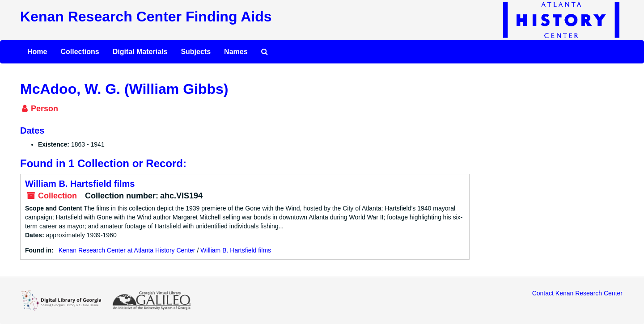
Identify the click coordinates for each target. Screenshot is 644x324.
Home (37, 52)
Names (236, 52)
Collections (80, 52)
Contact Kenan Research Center (577, 293)
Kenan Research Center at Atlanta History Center (127, 250)
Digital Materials (140, 52)
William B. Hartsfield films (80, 184)
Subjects (196, 52)
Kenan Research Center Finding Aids (146, 17)
